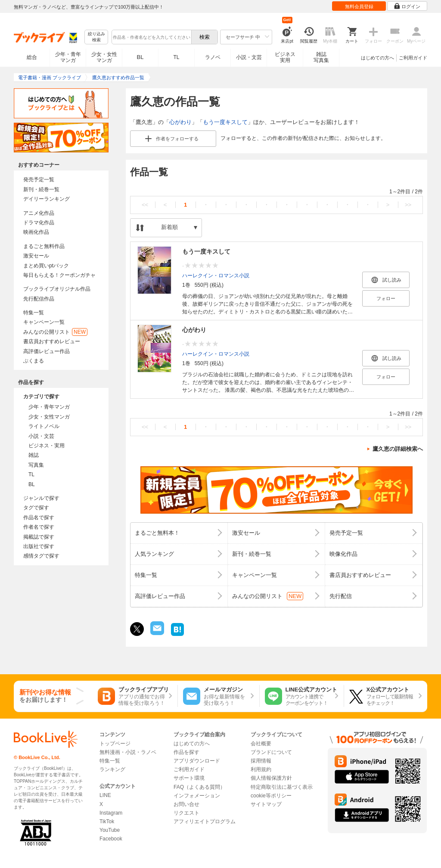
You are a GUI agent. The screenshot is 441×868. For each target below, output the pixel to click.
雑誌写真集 (321, 57)
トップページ (115, 744)
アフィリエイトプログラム (205, 821)
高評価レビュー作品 (47, 351)
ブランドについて (271, 752)
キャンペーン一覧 (44, 322)
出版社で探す (39, 546)
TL (176, 57)
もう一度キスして (225, 122)
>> (408, 205)
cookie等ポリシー (271, 796)
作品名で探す (39, 518)
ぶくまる (34, 361)
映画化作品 (36, 232)
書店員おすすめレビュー (52, 341)
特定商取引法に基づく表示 (282, 787)
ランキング (112, 769)
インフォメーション (197, 796)
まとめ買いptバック (46, 266)
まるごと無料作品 (44, 246)
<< (145, 205)
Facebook (111, 839)
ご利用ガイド (413, 58)
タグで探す (36, 508)
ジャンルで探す (41, 498)
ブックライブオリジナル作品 (57, 289)
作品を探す (186, 752)
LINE (105, 795)
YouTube (110, 830)
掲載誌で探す (39, 537)
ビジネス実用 (285, 57)
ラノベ (213, 57)
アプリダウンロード (197, 761)
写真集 (36, 465)
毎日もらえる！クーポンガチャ (59, 275)
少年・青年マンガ (68, 57)
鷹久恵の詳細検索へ (398, 449)
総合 (32, 57)
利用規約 (261, 769)
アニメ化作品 (39, 213)
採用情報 (261, 761)
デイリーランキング (47, 199)
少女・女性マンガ (104, 57)
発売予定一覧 (39, 180)
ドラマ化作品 (39, 223)
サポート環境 (189, 778)
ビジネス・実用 (47, 446)
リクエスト (186, 813)
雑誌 (34, 455)
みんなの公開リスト (55, 332)
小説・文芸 (249, 57)
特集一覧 (34, 313)
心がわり (180, 122)
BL (140, 57)
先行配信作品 (39, 299)
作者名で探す (39, 527)
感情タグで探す (41, 556)
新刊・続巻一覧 (41, 189)
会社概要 (261, 744)
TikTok (107, 821)
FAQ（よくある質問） (199, 787)
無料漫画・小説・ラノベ (128, 752)
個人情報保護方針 (271, 778)
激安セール (36, 256)
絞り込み (96, 37)
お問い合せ (186, 804)
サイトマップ (266, 804)
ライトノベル (44, 426)
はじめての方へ (377, 58)
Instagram (111, 813)
